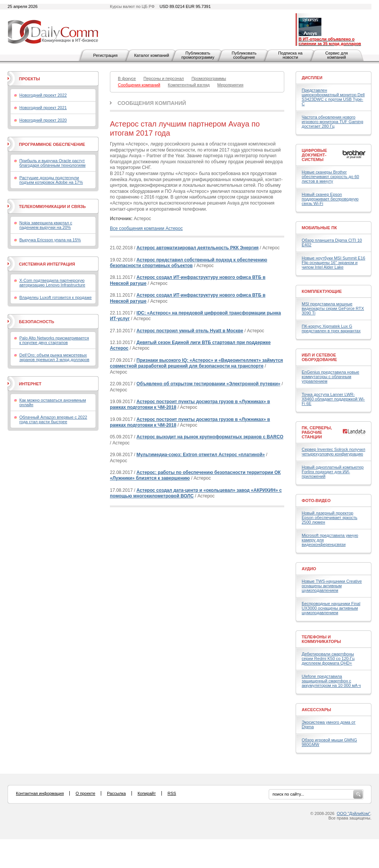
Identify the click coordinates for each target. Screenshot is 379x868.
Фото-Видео (316, 500)
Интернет (30, 384)
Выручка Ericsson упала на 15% (50, 240)
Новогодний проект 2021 (43, 108)
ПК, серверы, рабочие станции (317, 432)
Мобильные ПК (319, 228)
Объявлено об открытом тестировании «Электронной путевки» (208, 384)
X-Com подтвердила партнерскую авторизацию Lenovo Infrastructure (52, 283)
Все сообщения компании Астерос (146, 228)
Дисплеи (312, 78)
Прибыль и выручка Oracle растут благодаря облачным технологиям (52, 163)
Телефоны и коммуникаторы (321, 639)
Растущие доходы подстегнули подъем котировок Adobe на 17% (51, 180)
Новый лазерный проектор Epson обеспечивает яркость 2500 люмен (330, 518)
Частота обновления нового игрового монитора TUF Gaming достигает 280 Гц (332, 122)
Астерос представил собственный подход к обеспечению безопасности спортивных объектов (189, 263)
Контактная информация (40, 793)
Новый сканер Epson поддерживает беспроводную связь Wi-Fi (330, 199)
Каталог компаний (152, 55)
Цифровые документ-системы (314, 155)
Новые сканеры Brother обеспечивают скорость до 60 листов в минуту (330, 177)
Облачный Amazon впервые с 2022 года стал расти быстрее (53, 419)
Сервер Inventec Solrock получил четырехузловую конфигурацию (334, 452)
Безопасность (37, 322)
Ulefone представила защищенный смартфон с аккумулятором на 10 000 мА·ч (331, 681)
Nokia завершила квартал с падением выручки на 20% (46, 225)
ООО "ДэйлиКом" (354, 813)
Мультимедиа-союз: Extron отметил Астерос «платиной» (201, 455)
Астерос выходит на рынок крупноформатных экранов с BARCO (210, 437)
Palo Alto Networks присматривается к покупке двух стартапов (54, 340)
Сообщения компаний (152, 103)
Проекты (29, 79)
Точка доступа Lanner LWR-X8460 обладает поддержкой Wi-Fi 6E (333, 399)
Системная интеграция (47, 264)
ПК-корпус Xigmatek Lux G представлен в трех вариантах (331, 328)
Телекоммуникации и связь (52, 206)
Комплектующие (322, 291)
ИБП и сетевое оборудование (319, 357)
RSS (172, 793)
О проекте (85, 793)
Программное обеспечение (52, 144)
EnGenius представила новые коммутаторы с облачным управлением (330, 377)
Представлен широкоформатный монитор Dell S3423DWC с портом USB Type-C (333, 97)
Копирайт (147, 793)
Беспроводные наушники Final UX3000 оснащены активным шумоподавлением (331, 608)
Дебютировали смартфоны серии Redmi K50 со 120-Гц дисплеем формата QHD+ (328, 658)
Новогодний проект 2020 (43, 120)
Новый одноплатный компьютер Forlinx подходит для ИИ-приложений (333, 472)
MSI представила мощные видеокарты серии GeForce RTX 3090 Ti (333, 308)
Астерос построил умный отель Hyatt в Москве (190, 331)
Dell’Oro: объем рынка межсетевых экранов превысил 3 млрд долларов (54, 357)
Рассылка (116, 793)
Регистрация (105, 55)
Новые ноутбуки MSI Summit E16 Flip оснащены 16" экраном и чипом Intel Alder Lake (334, 263)
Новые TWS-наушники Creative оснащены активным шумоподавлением (332, 586)
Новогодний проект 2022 (43, 95)
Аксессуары (316, 710)
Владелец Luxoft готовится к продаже (56, 297)
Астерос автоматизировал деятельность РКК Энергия (197, 248)
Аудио (309, 569)
